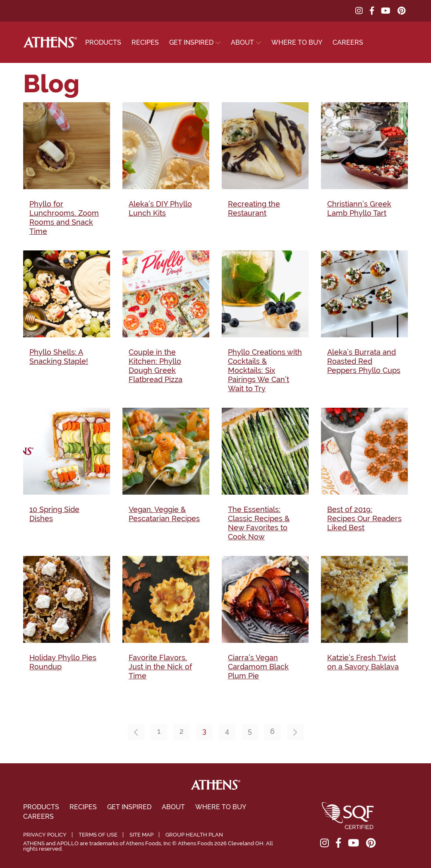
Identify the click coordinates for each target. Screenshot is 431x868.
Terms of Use (98, 835)
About (242, 42)
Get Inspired (191, 42)
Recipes (145, 42)
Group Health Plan (194, 835)
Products (103, 42)
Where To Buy (297, 42)
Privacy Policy (45, 835)
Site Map (141, 835)
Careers (348, 42)
